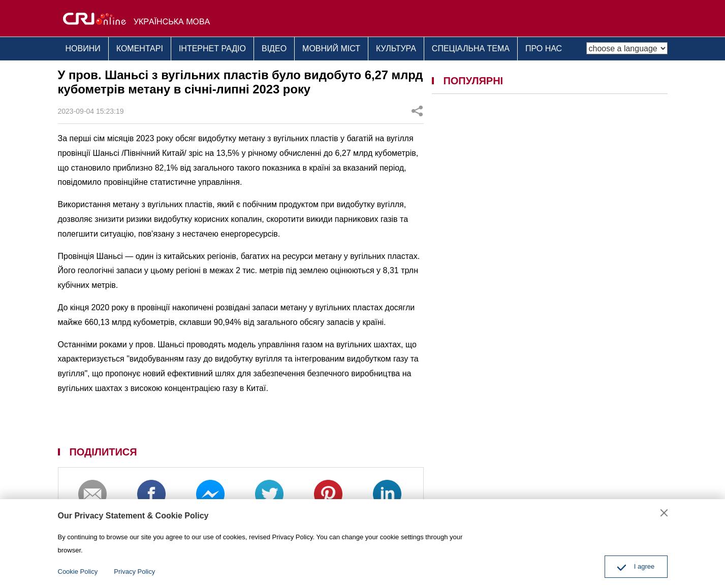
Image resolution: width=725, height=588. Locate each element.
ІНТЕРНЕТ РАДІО (212, 48)
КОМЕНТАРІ (140, 48)
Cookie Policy (78, 571)
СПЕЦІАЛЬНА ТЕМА (471, 48)
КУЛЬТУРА (396, 48)
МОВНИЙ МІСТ (331, 48)
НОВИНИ (83, 48)
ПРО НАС (544, 48)
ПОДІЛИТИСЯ (103, 452)
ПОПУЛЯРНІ (473, 81)
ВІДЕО (274, 48)
